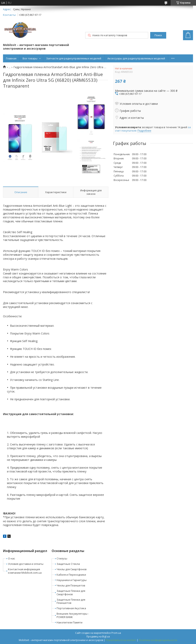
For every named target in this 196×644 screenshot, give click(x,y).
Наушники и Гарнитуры (72, 580)
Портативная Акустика (71, 608)
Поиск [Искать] (158, 35)
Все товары (30, 58)
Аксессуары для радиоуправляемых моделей (136, 58)
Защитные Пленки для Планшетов (71, 601)
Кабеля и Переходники (71, 575)
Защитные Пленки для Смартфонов (71, 593)
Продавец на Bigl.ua (98, 637)
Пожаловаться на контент (121, 640)
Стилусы (62, 558)
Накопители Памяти (69, 622)
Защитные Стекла (68, 564)
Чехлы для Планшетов (71, 585)
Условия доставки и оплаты (26, 564)
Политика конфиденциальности (158, 640)
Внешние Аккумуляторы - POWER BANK (73, 615)
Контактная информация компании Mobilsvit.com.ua (25, 571)
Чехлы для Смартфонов (72, 569)
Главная (11, 58)
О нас (11, 558)
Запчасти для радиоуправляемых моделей (74, 58)
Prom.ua (116, 633)
